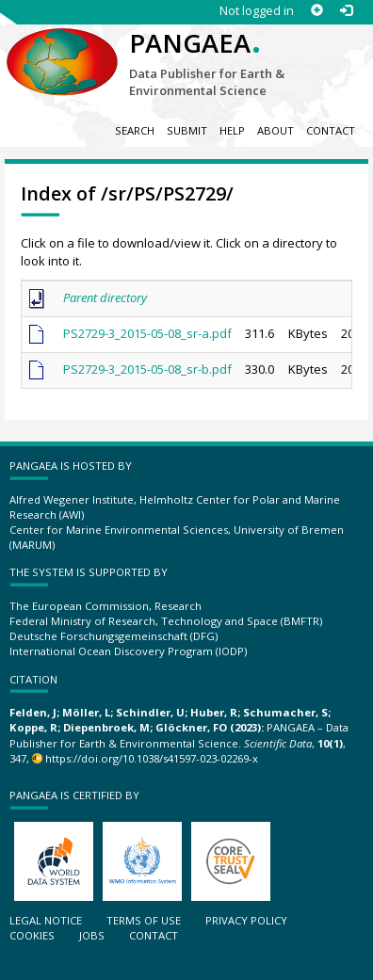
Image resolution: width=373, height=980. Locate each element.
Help (232, 130)
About (276, 130)
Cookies (32, 935)
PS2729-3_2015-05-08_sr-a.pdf (147, 333)
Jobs (92, 935)
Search (135, 130)
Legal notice (46, 920)
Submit (187, 130)
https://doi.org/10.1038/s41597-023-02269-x (152, 758)
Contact (331, 130)
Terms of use (144, 920)
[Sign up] (317, 11)
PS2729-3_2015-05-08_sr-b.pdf (147, 369)
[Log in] (346, 11)
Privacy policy (246, 920)
